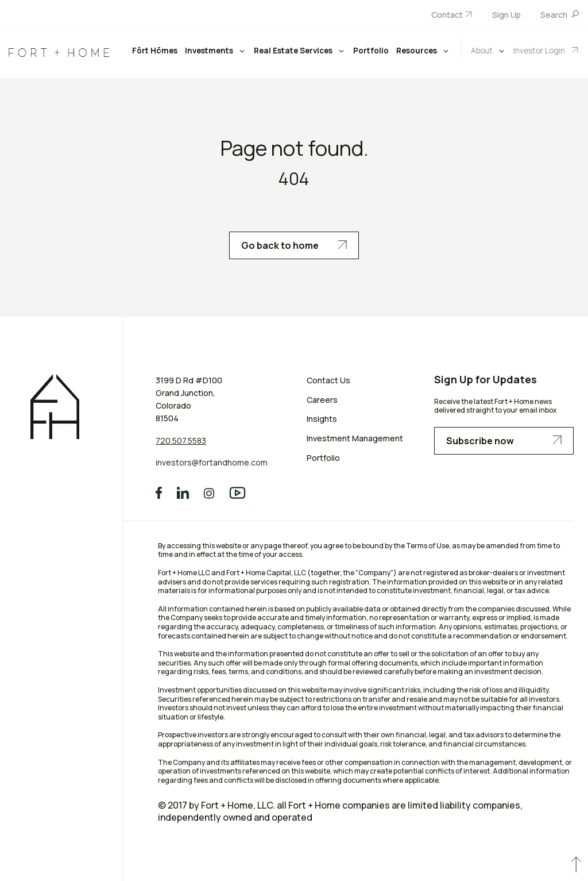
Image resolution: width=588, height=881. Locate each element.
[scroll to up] (576, 867)
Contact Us (328, 380)
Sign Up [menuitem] (506, 15)
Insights (322, 419)
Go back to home (294, 245)
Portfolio (371, 51)
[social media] (159, 493)
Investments (210, 51)
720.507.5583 (181, 440)
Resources (417, 51)
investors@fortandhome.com (212, 462)
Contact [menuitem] (447, 15)
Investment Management (355, 438)
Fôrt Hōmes (155, 51)
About (483, 51)
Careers (322, 400)
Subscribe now (504, 441)
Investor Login (540, 51)
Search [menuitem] (555, 15)
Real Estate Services (294, 51)
